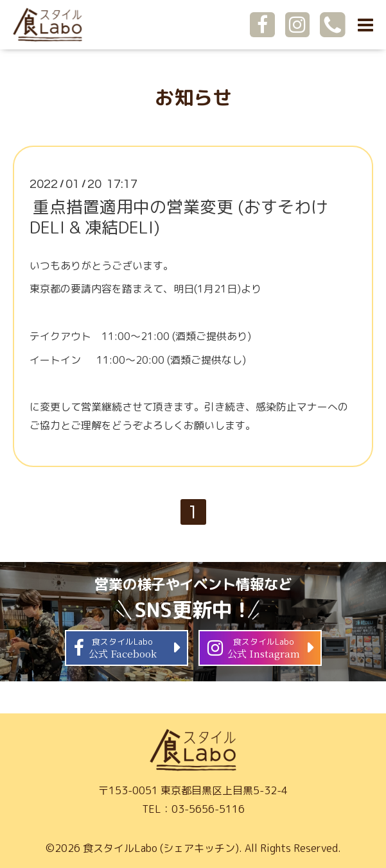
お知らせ (193, 98)
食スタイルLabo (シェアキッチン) (161, 848)
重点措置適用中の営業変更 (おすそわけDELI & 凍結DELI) (179, 217)
